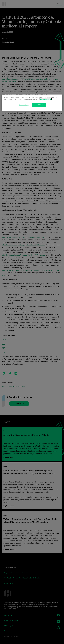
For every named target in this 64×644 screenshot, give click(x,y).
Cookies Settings (24, 105)
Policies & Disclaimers (45, 99)
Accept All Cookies (39, 105)
